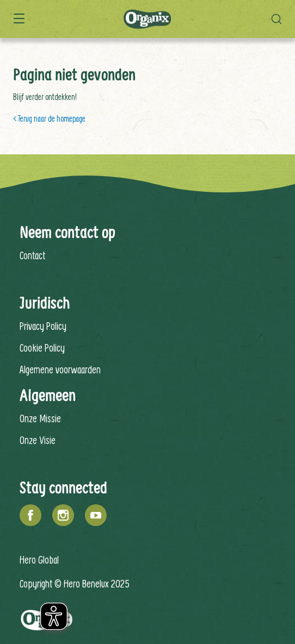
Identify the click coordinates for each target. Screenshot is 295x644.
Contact (32, 255)
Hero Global (39, 560)
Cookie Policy (42, 348)
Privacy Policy (43, 326)
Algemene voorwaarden (60, 369)
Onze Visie (38, 440)
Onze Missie (40, 418)
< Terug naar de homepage (49, 118)
